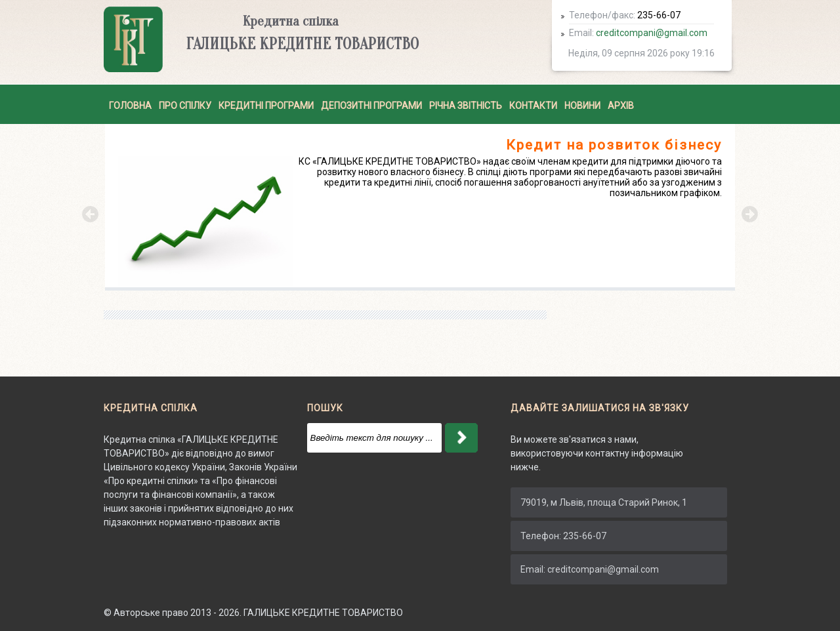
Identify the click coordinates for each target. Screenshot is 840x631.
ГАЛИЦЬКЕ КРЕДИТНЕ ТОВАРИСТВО (323, 613)
